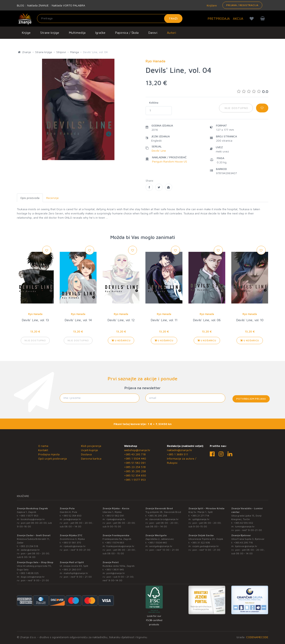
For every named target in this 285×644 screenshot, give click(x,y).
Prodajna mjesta (49, 454)
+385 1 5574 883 (115, 543)
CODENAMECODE (257, 637)
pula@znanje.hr (72, 519)
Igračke (100, 33)
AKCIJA (238, 19)
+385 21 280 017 (72, 569)
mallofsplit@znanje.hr (76, 573)
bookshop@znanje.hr (33, 519)
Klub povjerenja (91, 446)
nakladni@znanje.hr (180, 450)
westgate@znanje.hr (161, 546)
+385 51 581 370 (72, 543)
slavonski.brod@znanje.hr (164, 519)
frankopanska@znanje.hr (120, 546)
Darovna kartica (91, 458)
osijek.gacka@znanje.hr (206, 546)
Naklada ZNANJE (38, 5)
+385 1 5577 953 (135, 480)
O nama (43, 446)
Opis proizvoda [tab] (30, 198)
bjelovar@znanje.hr (246, 546)
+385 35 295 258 (135, 471)
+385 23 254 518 (135, 467)
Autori (171, 33)
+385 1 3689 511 (177, 454)
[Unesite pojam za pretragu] (110, 19)
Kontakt (43, 450)
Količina (154, 103)
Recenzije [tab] (52, 198)
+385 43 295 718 (135, 454)
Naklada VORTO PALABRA (68, 5)
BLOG (21, 5)
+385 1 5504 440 (135, 458)
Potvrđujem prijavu (251, 399)
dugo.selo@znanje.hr (33, 577)
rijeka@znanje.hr (116, 519)
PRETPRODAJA (219, 19)
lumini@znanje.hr (245, 526)
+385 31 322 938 (200, 543)
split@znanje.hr (201, 519)
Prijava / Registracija (242, 5)
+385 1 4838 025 (29, 573)
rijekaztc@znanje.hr (75, 546)
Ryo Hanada (35, 314)
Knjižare (211, 5)
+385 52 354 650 (135, 475)
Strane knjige (50, 33)
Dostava (86, 454)
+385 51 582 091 (135, 463)
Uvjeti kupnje (90, 450)
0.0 (253, 91)
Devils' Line (159, 151)
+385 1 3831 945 (114, 569)
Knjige (26, 33)
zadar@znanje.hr (30, 550)
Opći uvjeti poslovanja (52, 458)
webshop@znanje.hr (137, 450)
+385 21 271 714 (200, 516)
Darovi (153, 33)
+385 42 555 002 (243, 523)
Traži (173, 18)
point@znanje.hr (116, 573)
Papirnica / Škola (127, 33)
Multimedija (77, 33)
